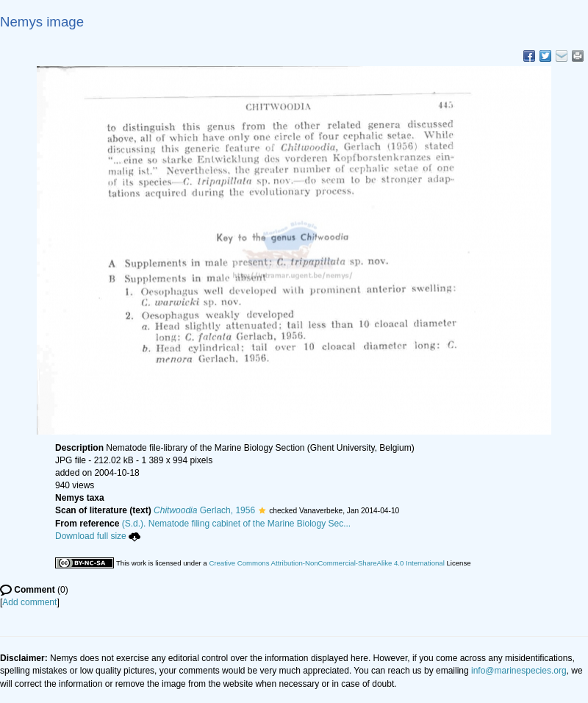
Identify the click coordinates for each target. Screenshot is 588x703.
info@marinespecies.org (519, 671)
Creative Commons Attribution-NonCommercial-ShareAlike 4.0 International (326, 563)
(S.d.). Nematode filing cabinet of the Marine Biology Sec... (237, 524)
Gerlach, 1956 (204, 510)
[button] (262, 510)
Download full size (98, 536)
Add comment (29, 602)
